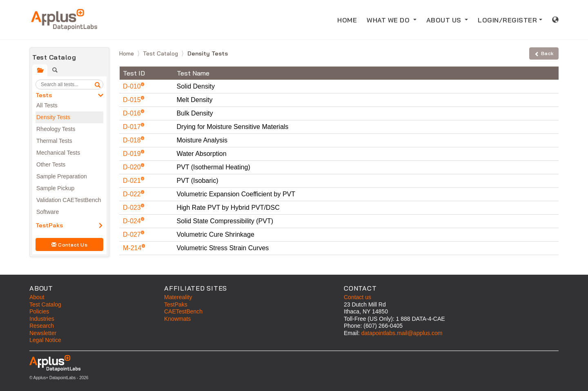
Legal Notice (45, 340)
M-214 (133, 248)
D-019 (133, 154)
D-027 (133, 234)
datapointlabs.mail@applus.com (402, 333)
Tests (44, 95)
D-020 (133, 167)
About (37, 297)
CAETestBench (183, 311)
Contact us (357, 297)
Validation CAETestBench (69, 200)
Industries (42, 319)
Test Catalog (161, 53)
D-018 (133, 140)
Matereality (178, 297)
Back (544, 53)
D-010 (133, 86)
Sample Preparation (62, 176)
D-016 (133, 113)
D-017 (133, 127)
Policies (39, 311)
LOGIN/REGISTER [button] (507, 20)
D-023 (133, 208)
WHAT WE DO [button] (389, 20)
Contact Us (69, 245)
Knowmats (177, 319)
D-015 (133, 100)
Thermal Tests (54, 141)
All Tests (47, 105)
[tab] (40, 70)
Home (127, 53)
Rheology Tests (56, 129)
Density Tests (53, 117)
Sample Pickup (55, 188)
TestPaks (49, 225)
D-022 (133, 194)
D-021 (133, 181)
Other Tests (51, 164)
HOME (350, 19)
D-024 (133, 221)
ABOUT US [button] (445, 20)
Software (48, 212)
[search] (98, 84)
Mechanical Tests (58, 153)
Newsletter (43, 333)
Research (42, 326)
